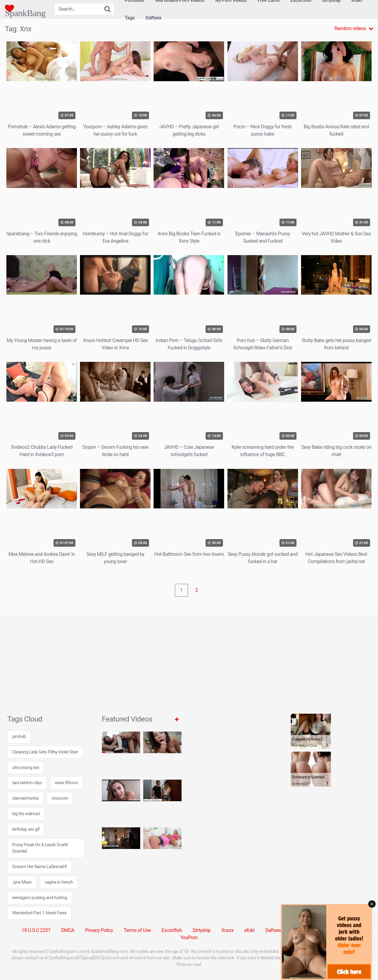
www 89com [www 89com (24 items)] (67, 783)
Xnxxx (227, 930)
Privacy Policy (99, 930)
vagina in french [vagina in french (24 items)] (59, 882)
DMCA (68, 930)
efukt (249, 930)
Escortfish (172, 930)
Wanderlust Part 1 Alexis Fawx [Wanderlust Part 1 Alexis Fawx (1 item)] (39, 913)
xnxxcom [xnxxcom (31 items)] (60, 798)
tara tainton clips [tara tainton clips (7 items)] (27, 783)
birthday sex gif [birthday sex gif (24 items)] (26, 829)
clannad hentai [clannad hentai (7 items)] (25, 798)
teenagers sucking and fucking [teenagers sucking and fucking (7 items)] (40, 898)
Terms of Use (137, 930)
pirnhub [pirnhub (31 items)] (19, 737)
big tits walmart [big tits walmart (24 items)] (26, 814)
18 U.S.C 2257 (36, 930)
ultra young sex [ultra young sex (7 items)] (26, 768)
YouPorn (189, 938)
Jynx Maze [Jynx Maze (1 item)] (22, 882)
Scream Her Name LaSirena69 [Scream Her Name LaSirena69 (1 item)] (40, 867)
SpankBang (25, 9)
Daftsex (154, 18)
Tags (130, 18)
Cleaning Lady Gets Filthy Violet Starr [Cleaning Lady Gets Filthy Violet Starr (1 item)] (45, 752)
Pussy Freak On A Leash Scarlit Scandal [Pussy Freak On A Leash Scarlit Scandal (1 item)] (40, 848)
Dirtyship (202, 930)
